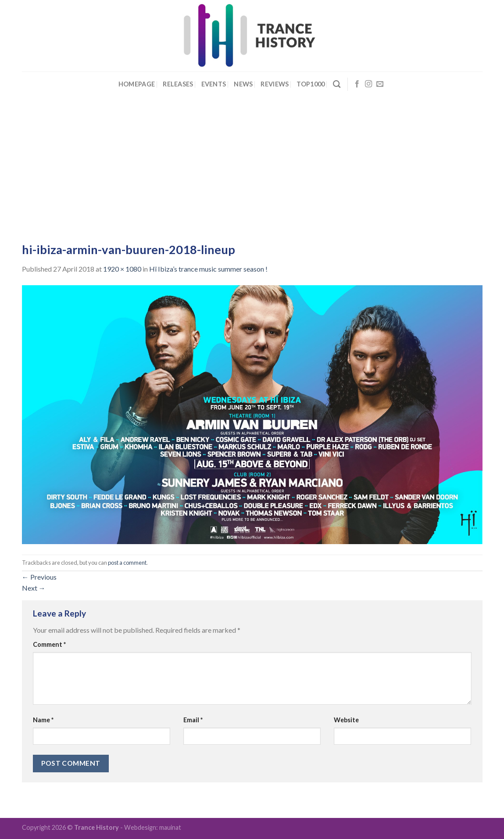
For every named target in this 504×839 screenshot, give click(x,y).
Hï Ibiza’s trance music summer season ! (208, 269)
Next (34, 588)
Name (43, 720)
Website (346, 720)
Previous (39, 577)
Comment (49, 644)
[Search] (337, 84)
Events (214, 84)
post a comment (127, 563)
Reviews (275, 84)
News (243, 84)
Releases (178, 84)
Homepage (137, 84)
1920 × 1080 (122, 269)
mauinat (170, 827)
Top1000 (311, 84)
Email (193, 720)
